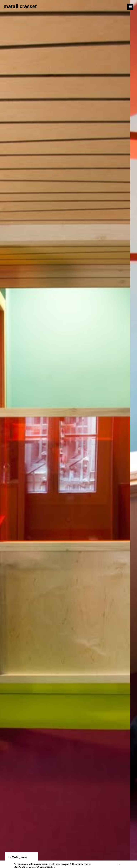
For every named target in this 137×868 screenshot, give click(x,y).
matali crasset (20, 6)
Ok (119, 865)
